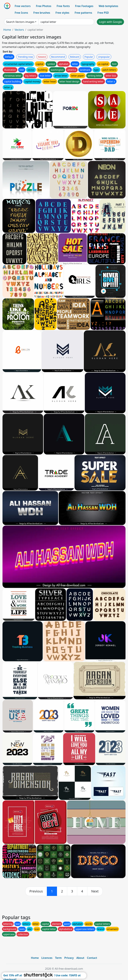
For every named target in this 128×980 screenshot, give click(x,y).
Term (58, 958)
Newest (42, 57)
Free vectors (23, 6)
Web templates (108, 6)
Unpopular (104, 57)
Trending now (25, 57)
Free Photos (43, 6)
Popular (89, 57)
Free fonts (63, 6)
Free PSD (103, 13)
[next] (95, 891)
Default (9, 57)
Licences (47, 958)
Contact (92, 958)
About (80, 958)
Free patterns (83, 13)
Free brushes (42, 13)
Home (7, 30)
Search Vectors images (20, 22)
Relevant (75, 57)
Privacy (69, 958)
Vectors (19, 30)
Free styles (62, 13)
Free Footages (84, 6)
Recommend (58, 57)
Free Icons (21, 13)
